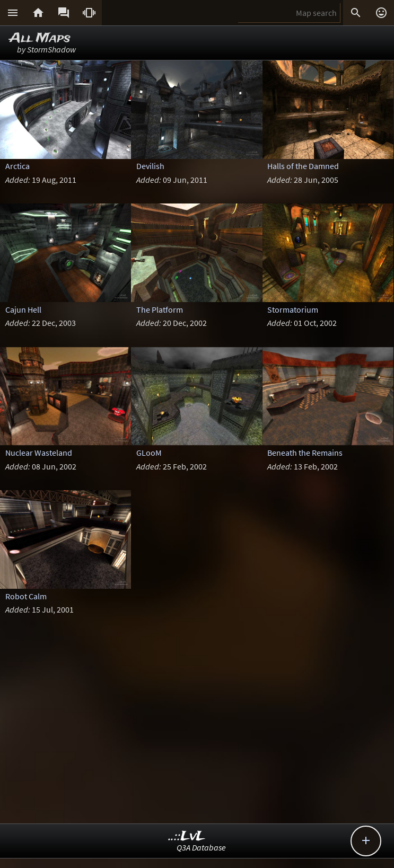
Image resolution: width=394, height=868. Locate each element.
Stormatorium (293, 309)
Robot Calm (26, 596)
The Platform (160, 309)
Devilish (150, 166)
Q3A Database (201, 847)
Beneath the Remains (305, 453)
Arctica (17, 166)
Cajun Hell (23, 309)
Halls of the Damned (303, 166)
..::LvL (187, 836)
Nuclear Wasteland (39, 453)
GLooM (149, 453)
